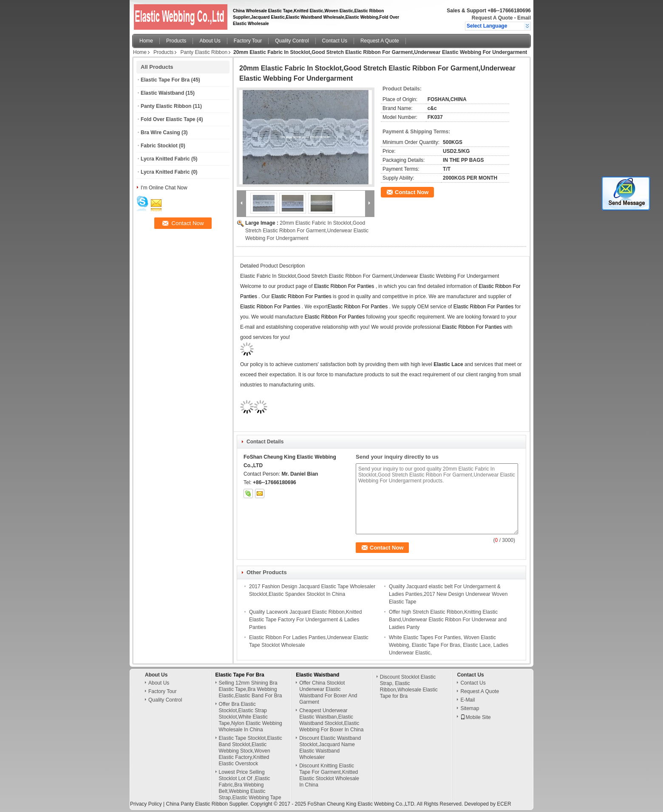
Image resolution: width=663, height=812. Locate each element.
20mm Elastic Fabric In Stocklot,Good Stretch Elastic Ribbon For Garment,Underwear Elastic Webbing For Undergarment (307, 231)
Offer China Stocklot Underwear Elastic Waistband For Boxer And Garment (328, 692)
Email (524, 18)
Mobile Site (475, 717)
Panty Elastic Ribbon (204, 52)
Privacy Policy (146, 804)
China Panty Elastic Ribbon (197, 804)
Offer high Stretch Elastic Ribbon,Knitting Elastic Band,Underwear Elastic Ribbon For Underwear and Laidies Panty (448, 620)
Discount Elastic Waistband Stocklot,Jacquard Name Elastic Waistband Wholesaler (330, 748)
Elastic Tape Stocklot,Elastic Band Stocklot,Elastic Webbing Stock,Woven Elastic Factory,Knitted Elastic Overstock (251, 751)
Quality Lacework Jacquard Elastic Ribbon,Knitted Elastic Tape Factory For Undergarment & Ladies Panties (305, 620)
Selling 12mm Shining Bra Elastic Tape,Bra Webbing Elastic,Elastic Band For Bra (251, 689)
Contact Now (412, 192)
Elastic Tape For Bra (165, 80)
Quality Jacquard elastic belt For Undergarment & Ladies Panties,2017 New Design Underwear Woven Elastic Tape (448, 594)
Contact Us (335, 41)
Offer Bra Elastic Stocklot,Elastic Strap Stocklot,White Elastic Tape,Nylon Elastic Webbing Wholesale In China (251, 717)
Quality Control (292, 41)
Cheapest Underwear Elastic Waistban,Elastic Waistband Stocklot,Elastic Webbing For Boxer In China (331, 720)
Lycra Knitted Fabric (165, 159)
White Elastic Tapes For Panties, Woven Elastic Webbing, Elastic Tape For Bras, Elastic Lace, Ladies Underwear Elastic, (449, 645)
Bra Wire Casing (160, 133)
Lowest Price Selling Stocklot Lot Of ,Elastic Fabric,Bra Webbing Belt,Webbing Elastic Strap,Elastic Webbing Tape (250, 785)
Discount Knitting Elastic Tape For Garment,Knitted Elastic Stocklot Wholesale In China (329, 775)
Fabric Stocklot (159, 146)
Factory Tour (248, 41)
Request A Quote (492, 18)
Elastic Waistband (162, 93)
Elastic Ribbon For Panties (344, 286)
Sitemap (470, 708)
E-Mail (467, 700)
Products (176, 41)
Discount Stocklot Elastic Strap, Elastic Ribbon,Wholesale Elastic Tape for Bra (409, 687)
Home (146, 41)
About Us (210, 41)
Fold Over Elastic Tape (168, 119)
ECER (504, 804)
